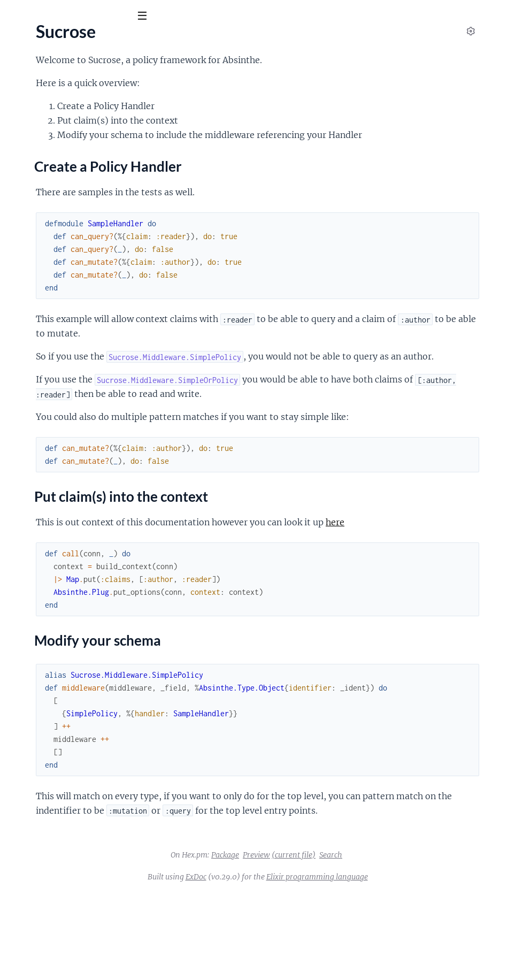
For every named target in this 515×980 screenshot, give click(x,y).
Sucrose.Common (40, 186)
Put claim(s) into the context (77, 152)
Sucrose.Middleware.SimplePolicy (70, 215)
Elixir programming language (397, 963)
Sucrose (31, 42)
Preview (337, 941)
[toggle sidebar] (145, 17)
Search (411, 941)
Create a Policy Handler (68, 142)
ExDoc (276, 963)
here (202, 594)
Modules (64, 75)
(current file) (374, 941)
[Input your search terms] (80, 16)
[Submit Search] (16, 16)
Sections (33, 126)
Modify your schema (63, 163)
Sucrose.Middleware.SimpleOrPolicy (75, 201)
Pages (23, 75)
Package (305, 941)
